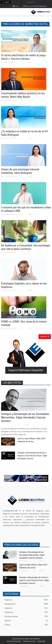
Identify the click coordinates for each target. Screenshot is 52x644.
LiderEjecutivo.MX (10, 511)
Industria (26, 608)
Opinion (26, 621)
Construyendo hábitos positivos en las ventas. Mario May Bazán (23, 95)
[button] (11, 12)
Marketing (26, 612)
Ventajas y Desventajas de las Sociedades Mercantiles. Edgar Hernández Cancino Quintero (25, 417)
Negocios (26, 600)
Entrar (16, 6)
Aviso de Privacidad (14, 641)
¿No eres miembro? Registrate (35, 6)
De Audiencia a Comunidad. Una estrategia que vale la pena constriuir (26, 247)
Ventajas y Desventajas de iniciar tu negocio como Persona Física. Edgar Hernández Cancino (32, 456)
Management (26, 604)
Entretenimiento (26, 616)
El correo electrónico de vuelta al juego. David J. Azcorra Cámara (24, 57)
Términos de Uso (29, 641)
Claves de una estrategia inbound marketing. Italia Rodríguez (20, 171)
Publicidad (41, 641)
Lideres (26, 625)
